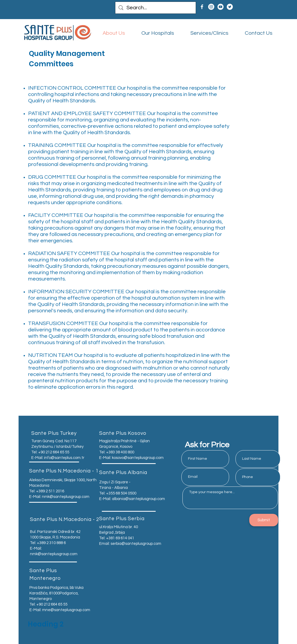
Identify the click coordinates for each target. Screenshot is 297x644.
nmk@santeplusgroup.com (66, 497)
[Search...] (156, 8)
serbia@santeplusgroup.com (136, 544)
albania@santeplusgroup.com (138, 499)
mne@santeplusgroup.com (66, 610)
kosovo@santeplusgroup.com (138, 458)
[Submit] (264, 520)
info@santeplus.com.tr (64, 458)
